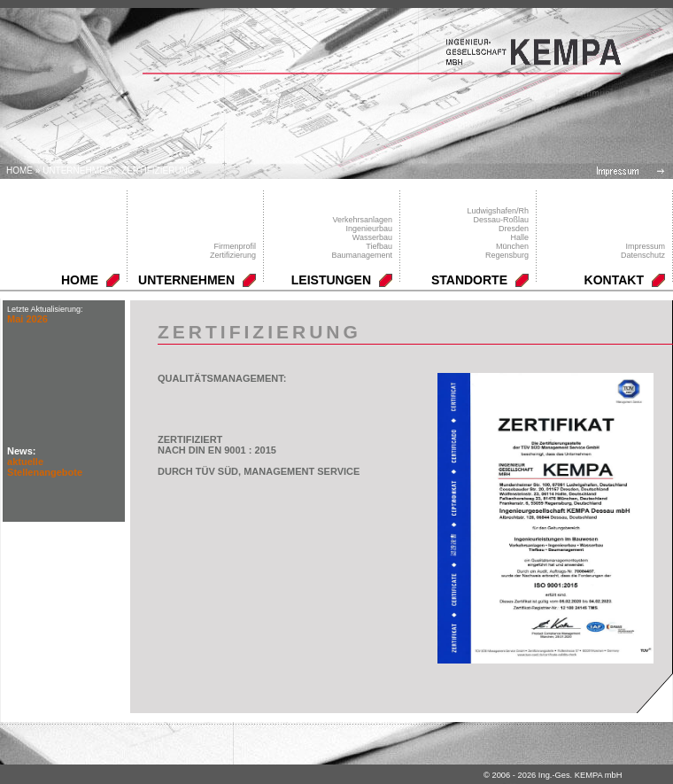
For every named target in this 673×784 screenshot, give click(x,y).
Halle (519, 237)
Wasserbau (372, 237)
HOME (80, 280)
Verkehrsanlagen (362, 220)
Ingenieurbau (369, 229)
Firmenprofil (235, 246)
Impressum (645, 246)
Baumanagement (362, 255)
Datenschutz (643, 255)
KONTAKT (614, 280)
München (512, 246)
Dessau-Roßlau (501, 220)
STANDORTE (469, 280)
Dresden (514, 229)
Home (19, 171)
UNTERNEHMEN (77, 171)
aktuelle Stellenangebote (45, 467)
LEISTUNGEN (331, 280)
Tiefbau (379, 246)
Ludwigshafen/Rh (498, 211)
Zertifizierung (158, 171)
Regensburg (507, 255)
